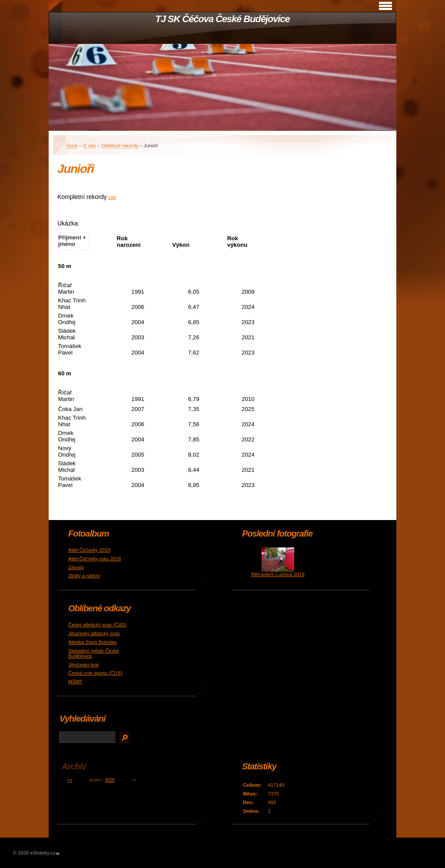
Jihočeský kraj (83, 665)
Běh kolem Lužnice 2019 (278, 574)
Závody (76, 567)
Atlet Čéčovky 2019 (89, 550)
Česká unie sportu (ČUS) (95, 673)
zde (113, 197)
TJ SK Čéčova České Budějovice (222, 19)
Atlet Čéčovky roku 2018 (95, 559)
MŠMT (75, 682)
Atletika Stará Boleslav (93, 642)
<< (70, 780)
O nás (90, 146)
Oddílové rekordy (120, 146)
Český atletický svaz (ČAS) (97, 625)
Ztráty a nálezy (84, 576)
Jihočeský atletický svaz (94, 633)
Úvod (72, 146)
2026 (110, 780)
